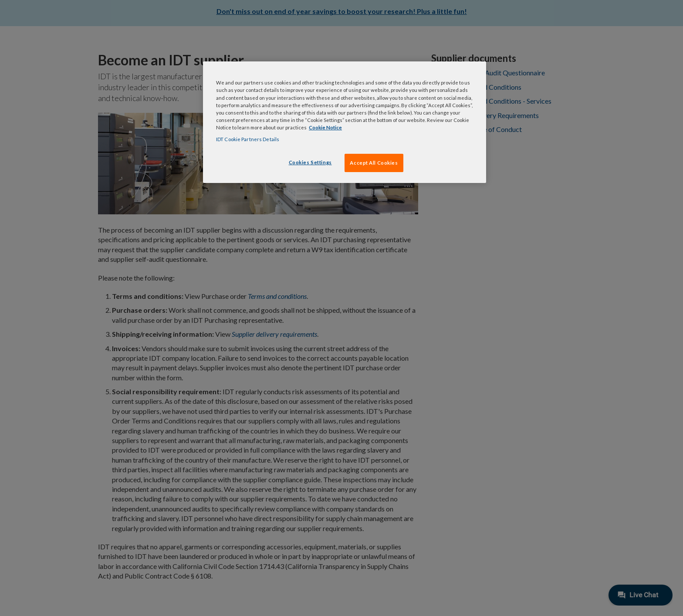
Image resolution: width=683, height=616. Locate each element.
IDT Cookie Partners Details (248, 139)
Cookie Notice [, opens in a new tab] (325, 127)
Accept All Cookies (374, 163)
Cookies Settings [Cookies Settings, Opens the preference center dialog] (310, 162)
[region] (345, 122)
